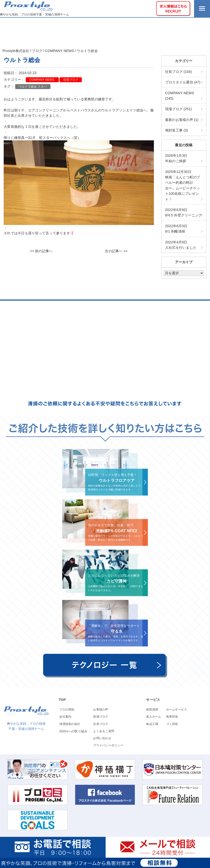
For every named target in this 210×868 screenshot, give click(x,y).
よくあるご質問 (104, 731)
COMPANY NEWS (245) (180, 96)
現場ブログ (71, 80)
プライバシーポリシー (108, 745)
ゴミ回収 (172, 724)
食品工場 (152, 724)
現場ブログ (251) (179, 109)
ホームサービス (177, 710)
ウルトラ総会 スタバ (33, 87)
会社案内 (65, 717)
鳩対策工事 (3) (177, 130)
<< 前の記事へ (41, 251)
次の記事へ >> (116, 251)
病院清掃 (152, 710)
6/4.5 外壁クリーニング (184, 212)
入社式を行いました (181, 245)
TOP (62, 700)
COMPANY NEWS (42, 80)
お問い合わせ (102, 738)
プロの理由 (67, 710)
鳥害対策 (172, 717)
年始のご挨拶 (176, 158)
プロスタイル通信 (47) (183, 82)
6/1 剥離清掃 (176, 229)
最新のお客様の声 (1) (182, 120)
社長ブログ (101, 724)
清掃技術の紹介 (70, 724)
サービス (153, 700)
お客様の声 (101, 710)
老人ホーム (154, 717)
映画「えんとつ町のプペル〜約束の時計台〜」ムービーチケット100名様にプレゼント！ (183, 185)
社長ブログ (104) (179, 72)
